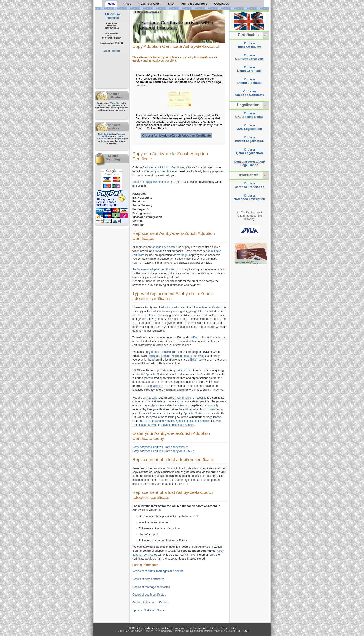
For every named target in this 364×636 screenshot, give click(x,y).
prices (155, 628)
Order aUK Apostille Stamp (250, 115)
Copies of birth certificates (148, 579)
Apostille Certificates (196, 413)
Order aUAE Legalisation (249, 127)
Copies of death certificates (149, 595)
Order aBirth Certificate (249, 45)
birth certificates (161, 352)
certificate (150, 315)
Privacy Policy (228, 628)
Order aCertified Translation (250, 185)
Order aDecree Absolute (250, 81)
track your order (184, 628)
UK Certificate (181, 398)
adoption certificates (165, 247)
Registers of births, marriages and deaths (158, 571)
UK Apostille (148, 374)
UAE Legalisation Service (158, 421)
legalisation (157, 386)
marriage (182, 255)
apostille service (182, 370)
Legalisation (181, 405)
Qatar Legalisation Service (193, 421)
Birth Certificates (107, 134)
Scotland (165, 356)
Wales (202, 356)
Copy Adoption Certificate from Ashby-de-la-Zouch (163, 451)
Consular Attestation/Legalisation (249, 163)
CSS (246, 631)
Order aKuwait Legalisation (250, 139)
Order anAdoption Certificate (249, 93)
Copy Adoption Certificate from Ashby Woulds (160, 447)
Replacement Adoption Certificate (163, 167)
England (153, 356)
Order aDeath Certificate (249, 69)
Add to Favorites (112, 51)
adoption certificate (162, 171)
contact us (167, 628)
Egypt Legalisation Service (178, 425)
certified (193, 338)
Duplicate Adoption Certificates (151, 182)
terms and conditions (207, 628)
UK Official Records (113, 16)
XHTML (237, 631)
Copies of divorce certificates (150, 603)
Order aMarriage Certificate (249, 57)
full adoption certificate (206, 307)
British (194, 360)
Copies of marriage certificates (151, 587)
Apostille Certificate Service (149, 610)
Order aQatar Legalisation (249, 151)
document (210, 409)
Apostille (115, 103)
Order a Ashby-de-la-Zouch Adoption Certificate (176, 136)
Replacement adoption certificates (153, 269)
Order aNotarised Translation (249, 197)
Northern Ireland (182, 356)
